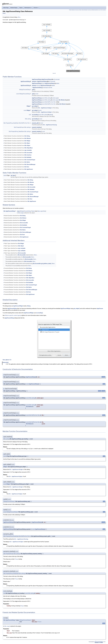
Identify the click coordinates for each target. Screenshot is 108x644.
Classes (36, 8)
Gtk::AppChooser (29, 169)
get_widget (35, 106)
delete (58, 83)
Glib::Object (27, 145)
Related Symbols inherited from (14, 215)
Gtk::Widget (27, 141)
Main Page (6, 8)
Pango (16, 558)
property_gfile (35, 123)
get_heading (35, 119)
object (33, 211)
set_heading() (39, 313)
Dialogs (4, 13)
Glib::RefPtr (48, 102)
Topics (21, 8)
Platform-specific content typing (13, 315)
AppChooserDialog (37, 79)
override (50, 88)
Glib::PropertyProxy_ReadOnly (11, 123)
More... (19, 17)
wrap (18, 211)
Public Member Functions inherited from (16, 136)
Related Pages (14, 8)
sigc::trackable (28, 150)
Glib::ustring (48, 98)
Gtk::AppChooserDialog (50, 125)
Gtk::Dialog (27, 136)
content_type (55, 98)
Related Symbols (95, 10)
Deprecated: (6, 362)
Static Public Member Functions (85, 10)
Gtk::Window (62, 100)
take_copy (40, 211)
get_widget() (77, 308)
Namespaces (28, 8)
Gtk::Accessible (28, 152)
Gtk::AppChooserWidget (45, 108)
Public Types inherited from (13, 243)
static (5, 175)
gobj (33, 90)
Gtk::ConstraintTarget (30, 159)
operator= (34, 81)
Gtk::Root (27, 167)
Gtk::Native (27, 162)
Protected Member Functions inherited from (17, 268)
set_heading (35, 114)
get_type (13, 175)
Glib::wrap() (21, 213)
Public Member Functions (74, 10)
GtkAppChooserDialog (25, 90)
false (44, 211)
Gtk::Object (27, 143)
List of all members (102, 10)
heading (50, 114)
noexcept (57, 79)
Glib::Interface (28, 155)
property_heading (36, 127)
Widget (28, 106)
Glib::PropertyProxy (19, 127)
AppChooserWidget (18, 306)
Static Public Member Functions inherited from (18, 180)
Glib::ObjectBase (28, 148)
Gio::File (53, 102)
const (43, 83)
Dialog (29, 306)
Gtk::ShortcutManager (30, 164)
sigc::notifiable (22, 250)
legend (54, 73)
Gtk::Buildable (28, 157)
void (30, 114)
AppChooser (100, 308)
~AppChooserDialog (37, 88)
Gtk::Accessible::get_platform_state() (42, 263)
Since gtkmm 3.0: (7, 360)
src (54, 79)
